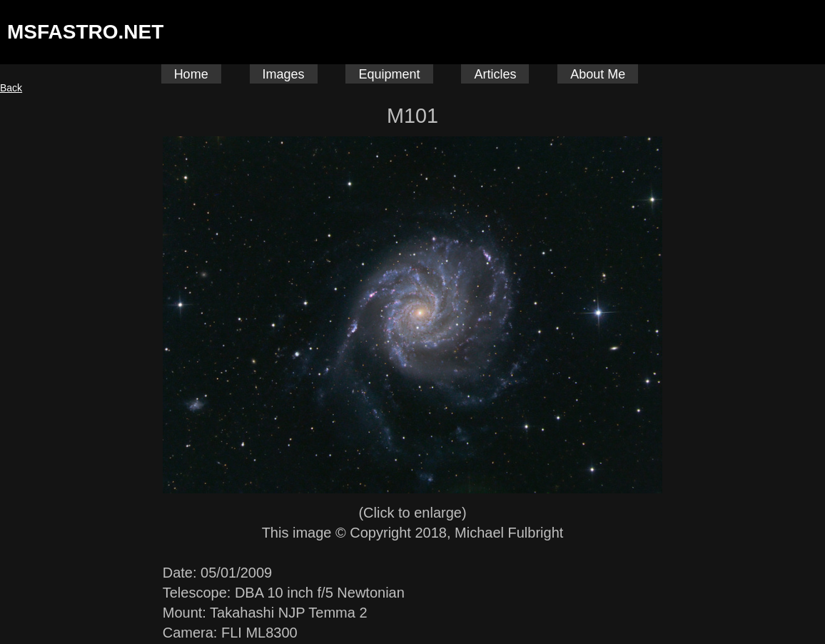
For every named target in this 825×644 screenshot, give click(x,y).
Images (284, 74)
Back (11, 88)
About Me (598, 74)
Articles (495, 74)
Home (191, 74)
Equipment (389, 74)
